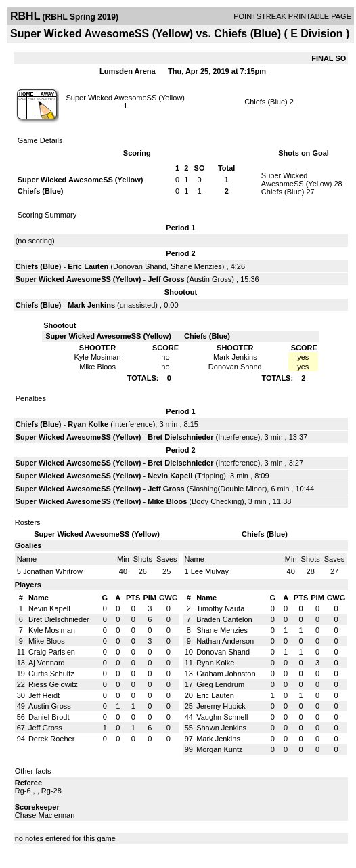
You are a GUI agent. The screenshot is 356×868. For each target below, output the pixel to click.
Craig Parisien (52, 652)
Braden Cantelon (224, 619)
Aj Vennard (47, 663)
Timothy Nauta (220, 608)
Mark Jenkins (91, 305)
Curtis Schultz (51, 674)
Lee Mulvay (210, 571)
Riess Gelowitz (53, 684)
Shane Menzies (196, 266)
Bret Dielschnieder (180, 437)
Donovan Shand (140, 266)
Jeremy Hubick (221, 706)
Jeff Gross (166, 279)
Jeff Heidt (44, 695)
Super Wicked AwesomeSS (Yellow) (126, 98)
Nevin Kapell (170, 476)
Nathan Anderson (225, 641)
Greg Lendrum (220, 684)
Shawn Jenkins (221, 728)
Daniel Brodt (49, 717)
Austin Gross (210, 279)
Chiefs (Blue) (266, 102)
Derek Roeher (51, 739)
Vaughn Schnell (222, 717)
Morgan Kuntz (219, 749)
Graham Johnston (226, 674)
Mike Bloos (167, 501)
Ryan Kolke (88, 424)
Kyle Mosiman (52, 630)
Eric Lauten (88, 266)
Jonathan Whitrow (53, 571)
